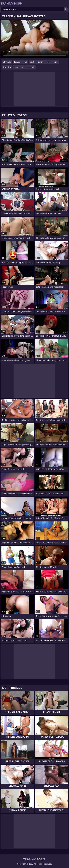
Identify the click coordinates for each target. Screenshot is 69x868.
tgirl (48, 62)
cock (32, 62)
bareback (30, 67)
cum (56, 62)
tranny (41, 62)
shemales (18, 67)
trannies (7, 67)
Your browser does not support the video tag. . (34, 39)
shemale (7, 62)
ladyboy (18, 62)
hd (26, 62)
